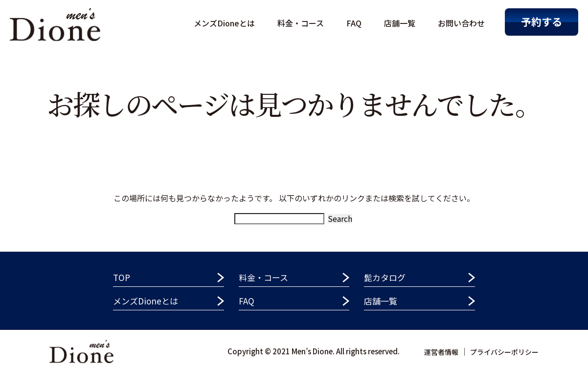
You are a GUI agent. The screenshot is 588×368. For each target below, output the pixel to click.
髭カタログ (385, 277)
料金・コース (301, 23)
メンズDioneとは (224, 23)
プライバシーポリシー (504, 352)
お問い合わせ (461, 23)
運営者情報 (441, 352)
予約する (542, 22)
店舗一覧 (400, 23)
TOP (122, 277)
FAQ (354, 23)
